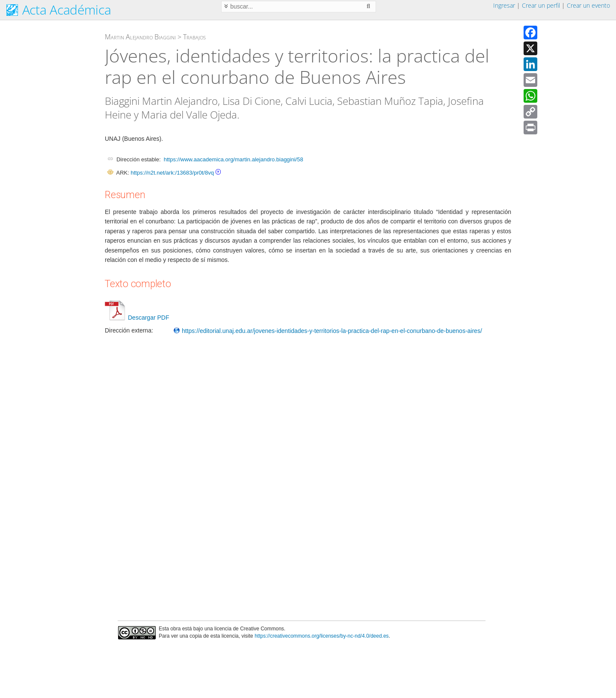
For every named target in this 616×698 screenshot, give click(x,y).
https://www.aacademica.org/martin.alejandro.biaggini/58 (234, 159)
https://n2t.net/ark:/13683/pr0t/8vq (172, 173)
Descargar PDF (137, 318)
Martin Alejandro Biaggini (140, 37)
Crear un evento (588, 5)
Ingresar (504, 5)
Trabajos (194, 37)
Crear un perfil (541, 5)
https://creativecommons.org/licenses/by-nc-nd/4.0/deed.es (322, 636)
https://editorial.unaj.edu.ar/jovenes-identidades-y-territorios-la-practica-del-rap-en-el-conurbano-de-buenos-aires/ (328, 331)
